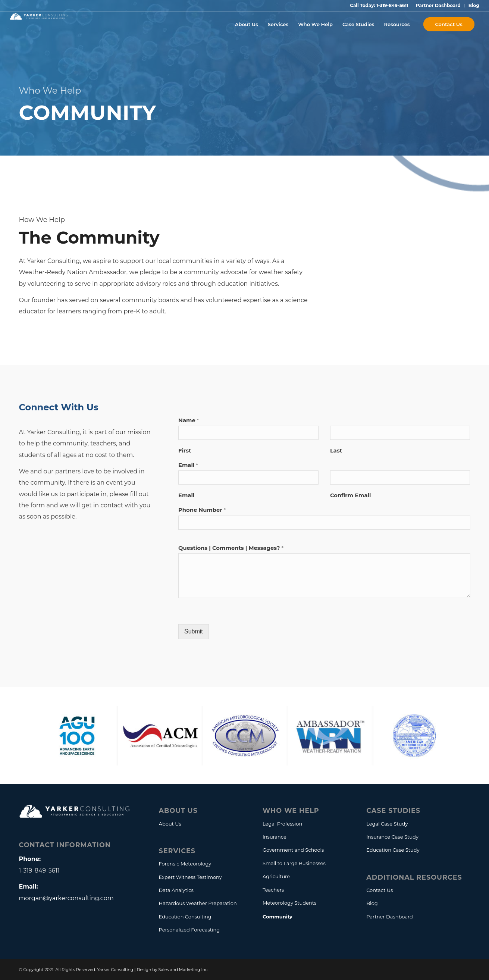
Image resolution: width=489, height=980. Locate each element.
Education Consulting (185, 917)
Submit (194, 631)
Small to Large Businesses (294, 863)
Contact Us (380, 890)
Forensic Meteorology (185, 864)
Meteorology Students (290, 903)
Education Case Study (393, 850)
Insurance (275, 837)
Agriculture (276, 876)
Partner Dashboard (438, 5)
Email (188, 465)
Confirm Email (351, 495)
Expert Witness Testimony (190, 877)
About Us (170, 824)
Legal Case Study (387, 824)
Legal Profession (282, 824)
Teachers (273, 890)
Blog (474, 5)
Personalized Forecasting (189, 930)
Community (278, 917)
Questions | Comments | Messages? (231, 548)
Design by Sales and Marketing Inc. (173, 970)
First (185, 451)
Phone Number (202, 510)
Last (336, 451)
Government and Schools (293, 850)
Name (189, 420)
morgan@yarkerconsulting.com (66, 898)
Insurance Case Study (392, 837)
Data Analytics (176, 890)
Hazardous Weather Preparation (198, 903)
